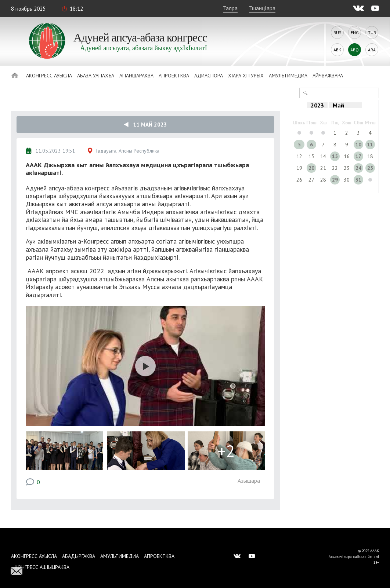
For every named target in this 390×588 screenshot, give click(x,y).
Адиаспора (209, 76)
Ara (372, 50)
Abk (337, 50)
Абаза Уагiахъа (96, 76)
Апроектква (174, 76)
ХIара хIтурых (246, 76)
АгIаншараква (136, 76)
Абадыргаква (79, 556)
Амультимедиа (288, 76)
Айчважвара (328, 76)
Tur (372, 32)
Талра (230, 8)
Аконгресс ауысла (49, 76)
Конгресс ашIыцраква (42, 567)
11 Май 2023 (145, 125)
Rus (337, 32)
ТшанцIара (262, 8)
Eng (355, 32)
